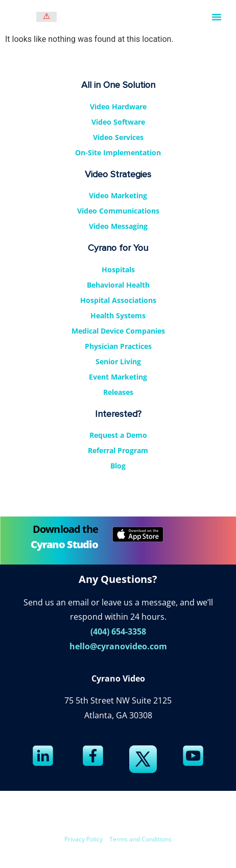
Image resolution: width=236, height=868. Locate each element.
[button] (217, 17)
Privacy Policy (84, 839)
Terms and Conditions (140, 839)
